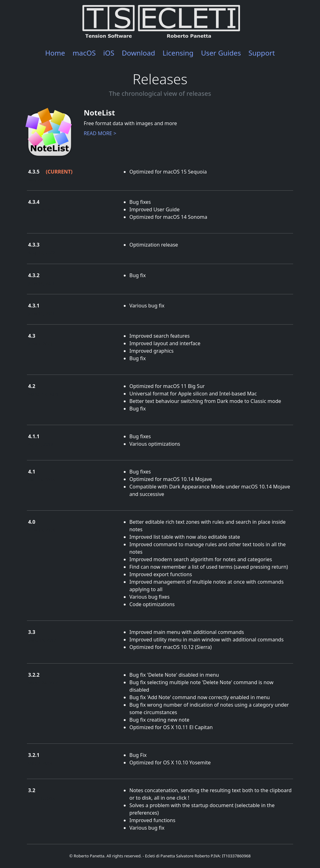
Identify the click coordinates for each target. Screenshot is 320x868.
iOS (109, 53)
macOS (84, 53)
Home (55, 53)
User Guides (221, 53)
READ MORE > (100, 133)
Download (139, 53)
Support (262, 53)
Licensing (178, 53)
